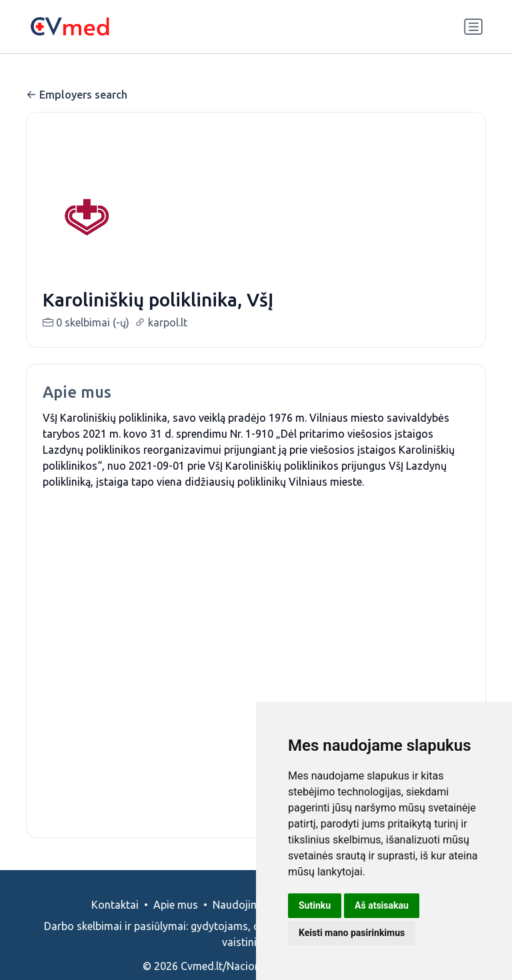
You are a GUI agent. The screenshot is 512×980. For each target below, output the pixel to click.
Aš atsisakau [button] (382, 905)
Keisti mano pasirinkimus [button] (352, 933)
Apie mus (176, 921)
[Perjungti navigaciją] (473, 27)
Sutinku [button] (315, 905)
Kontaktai (115, 921)
